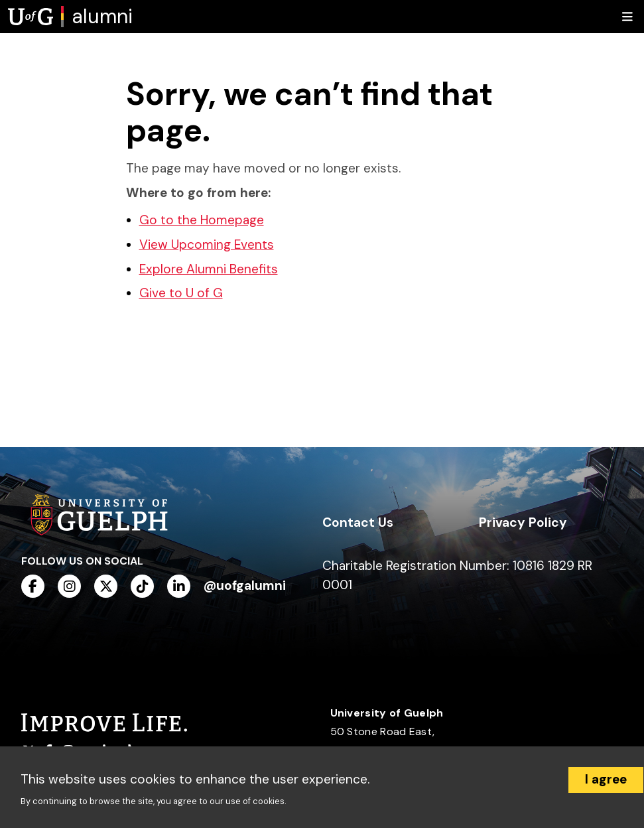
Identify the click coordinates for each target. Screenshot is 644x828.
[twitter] (106, 586)
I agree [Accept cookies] (606, 779)
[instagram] (69, 586)
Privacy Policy (523, 522)
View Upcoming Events (207, 244)
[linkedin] (179, 586)
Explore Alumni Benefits (209, 269)
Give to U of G (181, 293)
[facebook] (33, 586)
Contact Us (358, 522)
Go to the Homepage (202, 220)
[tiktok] (142, 586)
